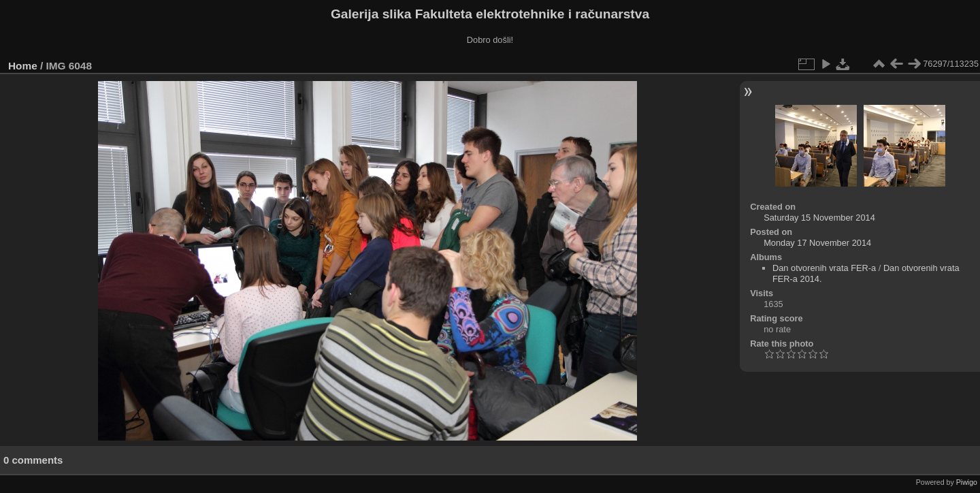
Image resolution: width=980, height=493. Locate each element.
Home (23, 66)
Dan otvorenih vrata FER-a (824, 268)
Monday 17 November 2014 (817, 243)
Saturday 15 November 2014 (819, 218)
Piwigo (967, 482)
